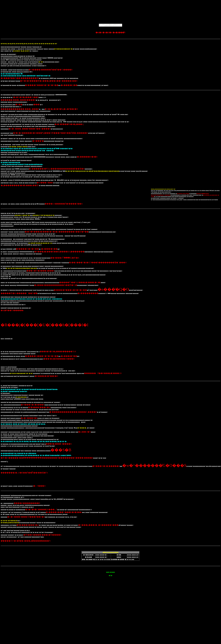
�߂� (110, 575)
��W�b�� (110, 572)
